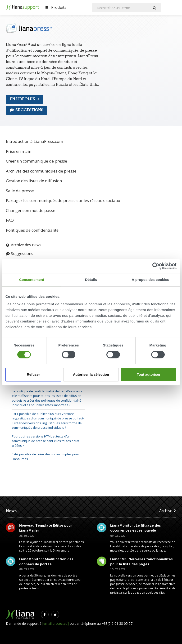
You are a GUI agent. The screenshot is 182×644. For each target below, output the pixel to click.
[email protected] (56, 623)
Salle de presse (20, 191)
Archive (168, 511)
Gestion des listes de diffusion (34, 181)
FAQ (10, 220)
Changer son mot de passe (31, 210)
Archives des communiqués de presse (41, 171)
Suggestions (27, 110)
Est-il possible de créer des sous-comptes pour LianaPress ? (45, 457)
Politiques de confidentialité (32, 230)
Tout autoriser (149, 374)
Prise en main (19, 151)
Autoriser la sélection (91, 374)
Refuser (33, 374)
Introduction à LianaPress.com (34, 141)
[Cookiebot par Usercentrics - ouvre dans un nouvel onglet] (156, 266)
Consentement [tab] (32, 280)
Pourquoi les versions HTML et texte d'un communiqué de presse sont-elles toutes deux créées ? (45, 441)
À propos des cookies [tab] (150, 280)
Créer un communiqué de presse (36, 161)
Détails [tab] (91, 280)
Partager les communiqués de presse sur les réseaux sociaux (63, 200)
